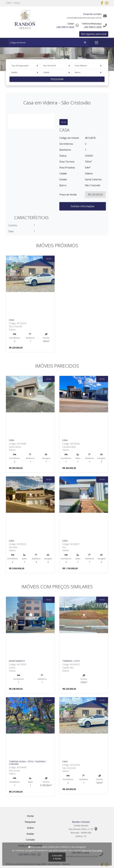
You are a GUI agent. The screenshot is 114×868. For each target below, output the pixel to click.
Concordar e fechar (57, 857)
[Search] (48, 43)
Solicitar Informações (83, 206)
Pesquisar (57, 79)
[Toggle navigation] (96, 43)
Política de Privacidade (92, 850)
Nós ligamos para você (94, 34)
